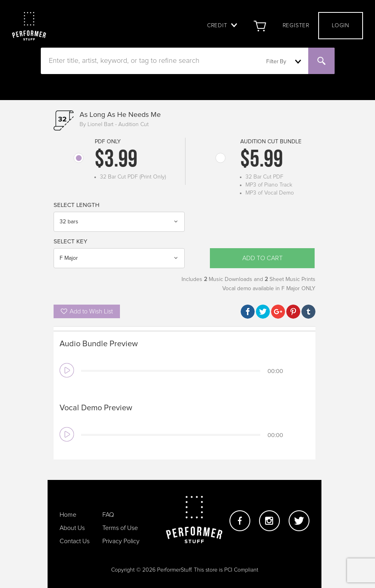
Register (296, 26)
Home (68, 515)
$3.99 (116, 161)
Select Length (77, 205)
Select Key (70, 242)
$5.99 (262, 161)
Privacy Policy (121, 541)
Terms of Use (120, 528)
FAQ (108, 515)
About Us (72, 528)
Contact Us (75, 541)
